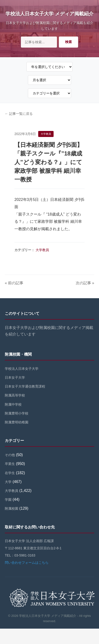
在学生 (10, 473)
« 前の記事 (14, 283)
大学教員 (42, 250)
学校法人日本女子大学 (22, 369)
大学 (8, 482)
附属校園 (12, 508)
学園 (8, 500)
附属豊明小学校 (17, 413)
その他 (10, 455)
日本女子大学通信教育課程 (25, 386)
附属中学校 (13, 404)
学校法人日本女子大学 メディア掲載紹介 (49, 14)
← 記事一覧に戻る (19, 114)
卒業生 (10, 464)
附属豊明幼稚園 (17, 422)
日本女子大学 (15, 378)
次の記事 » (85, 283)
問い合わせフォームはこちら (27, 563)
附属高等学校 (15, 395)
